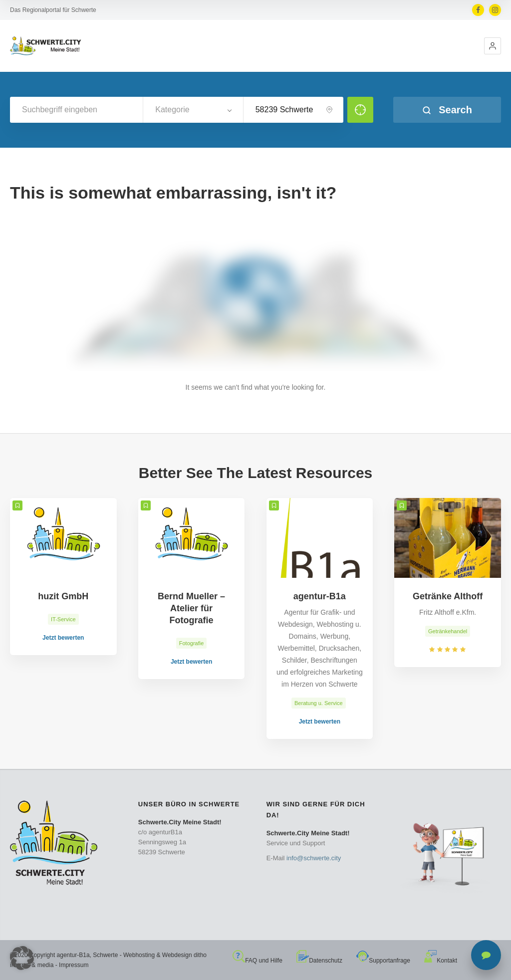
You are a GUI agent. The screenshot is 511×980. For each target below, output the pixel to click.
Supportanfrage (383, 961)
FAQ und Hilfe (257, 961)
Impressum (74, 965)
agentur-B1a (73, 955)
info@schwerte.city (314, 858)
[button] (493, 46)
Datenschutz (319, 961)
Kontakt (441, 961)
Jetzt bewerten (63, 638)
